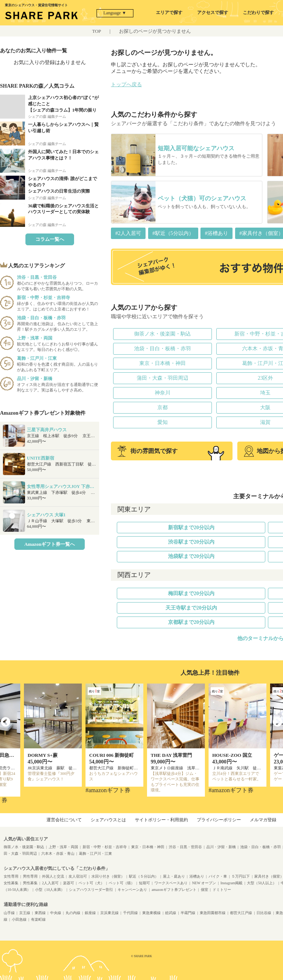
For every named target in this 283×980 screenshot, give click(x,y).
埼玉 (265, 393)
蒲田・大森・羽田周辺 (163, 378)
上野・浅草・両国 (63, 847)
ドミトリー (222, 890)
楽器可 (69, 883)
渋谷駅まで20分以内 (191, 542)
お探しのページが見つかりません (155, 31)
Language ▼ (115, 13)
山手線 (9, 913)
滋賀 (265, 422)
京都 (163, 408)
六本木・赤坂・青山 (58, 853)
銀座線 (90, 913)
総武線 (171, 913)
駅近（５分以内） (144, 876)
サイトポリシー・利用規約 (161, 820)
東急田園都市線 (213, 913)
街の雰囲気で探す (148, 451)
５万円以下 (241, 876)
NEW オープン (204, 883)
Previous (6, 722)
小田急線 (19, 919)
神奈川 (163, 393)
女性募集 (11, 883)
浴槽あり (197, 876)
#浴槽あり (216, 233)
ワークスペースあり (171, 883)
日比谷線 (264, 913)
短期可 (144, 883)
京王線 (25, 913)
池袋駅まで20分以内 (191, 556)
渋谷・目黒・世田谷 (185, 847)
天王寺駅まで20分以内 (191, 608)
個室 (205, 890)
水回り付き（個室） (108, 876)
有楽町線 (38, 919)
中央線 (56, 913)
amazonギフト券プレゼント (174, 890)
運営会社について (64, 820)
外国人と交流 (53, 876)
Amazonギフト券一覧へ (50, 544)
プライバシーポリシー (219, 820)
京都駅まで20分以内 (191, 622)
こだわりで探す (258, 13)
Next (277, 722)
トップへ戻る (126, 85)
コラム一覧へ (50, 239)
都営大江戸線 (241, 913)
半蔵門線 (188, 913)
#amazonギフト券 (108, 790)
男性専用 (30, 876)
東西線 (40, 913)
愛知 (163, 422)
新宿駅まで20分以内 (191, 528)
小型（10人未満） (50, 890)
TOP (97, 31)
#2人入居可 (128, 233)
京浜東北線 (109, 913)
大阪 (265, 408)
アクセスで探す (213, 13)
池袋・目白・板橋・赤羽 (163, 349)
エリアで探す (169, 13)
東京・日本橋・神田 (163, 363)
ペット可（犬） (91, 883)
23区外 (265, 378)
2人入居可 (50, 883)
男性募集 (30, 883)
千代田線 (130, 913)
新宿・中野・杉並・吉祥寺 (105, 847)
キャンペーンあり (132, 890)
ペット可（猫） (122, 883)
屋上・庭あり (174, 876)
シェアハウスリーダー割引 (91, 890)
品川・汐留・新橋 (221, 847)
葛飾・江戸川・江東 (95, 853)
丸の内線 (73, 913)
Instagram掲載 (231, 883)
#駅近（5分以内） (173, 233)
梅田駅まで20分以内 (191, 593)
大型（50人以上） (262, 883)
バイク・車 (218, 876)
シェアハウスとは (108, 820)
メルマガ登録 (263, 820)
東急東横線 (151, 913)
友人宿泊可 (78, 876)
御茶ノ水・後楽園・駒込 (163, 334)
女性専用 (11, 876)
